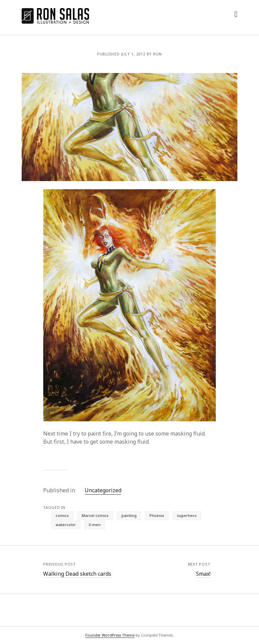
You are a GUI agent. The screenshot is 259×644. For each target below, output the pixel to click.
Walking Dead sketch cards (77, 574)
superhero (187, 515)
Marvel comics (95, 515)
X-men (95, 525)
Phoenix (157, 515)
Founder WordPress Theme (110, 635)
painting (129, 515)
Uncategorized (103, 490)
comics (62, 515)
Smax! (203, 574)
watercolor (66, 525)
